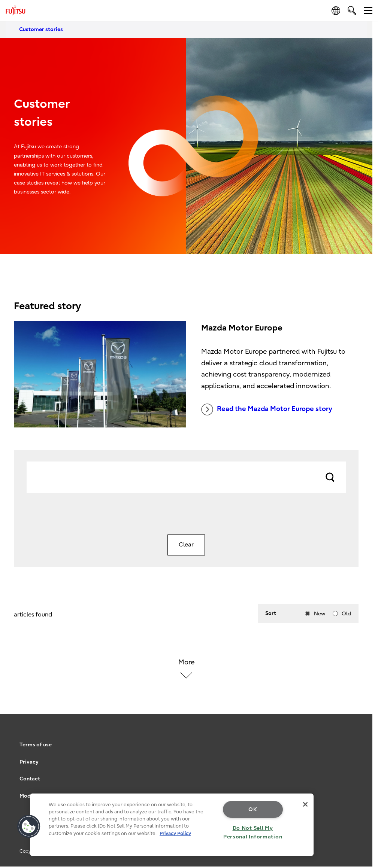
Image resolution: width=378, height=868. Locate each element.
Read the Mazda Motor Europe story (267, 409)
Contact (30, 779)
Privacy (29, 762)
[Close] (305, 804)
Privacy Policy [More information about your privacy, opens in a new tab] (175, 833)
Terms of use (36, 745)
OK (253, 809)
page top (361, 733)
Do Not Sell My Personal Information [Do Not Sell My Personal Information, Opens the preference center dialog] (253, 832)
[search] (352, 10)
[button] (29, 826)
